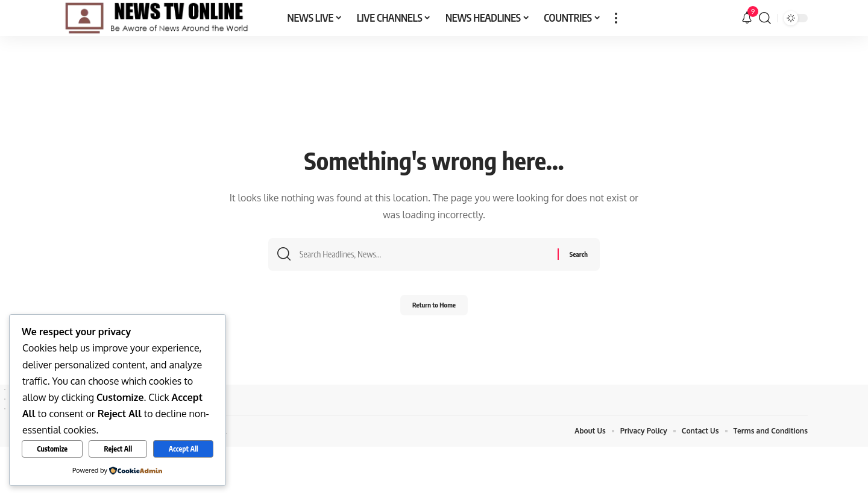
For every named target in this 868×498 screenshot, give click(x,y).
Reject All (118, 449)
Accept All (184, 449)
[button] (616, 18)
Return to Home (434, 308)
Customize (52, 449)
